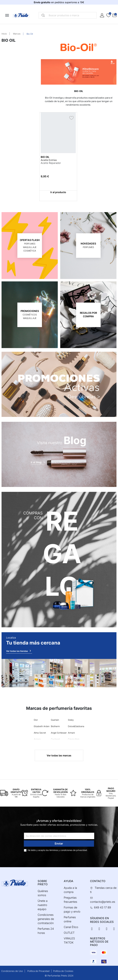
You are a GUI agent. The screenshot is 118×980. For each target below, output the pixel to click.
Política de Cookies (63, 971)
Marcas (17, 34)
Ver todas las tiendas (19, 651)
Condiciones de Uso (12, 971)
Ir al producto (58, 192)
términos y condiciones (61, 850)
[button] (114, 15)
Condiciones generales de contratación (46, 919)
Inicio (4, 34)
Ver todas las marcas (59, 755)
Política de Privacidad (38, 971)
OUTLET (69, 933)
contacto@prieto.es (103, 902)
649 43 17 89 (102, 907)
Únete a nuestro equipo (43, 905)
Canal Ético (71, 927)
